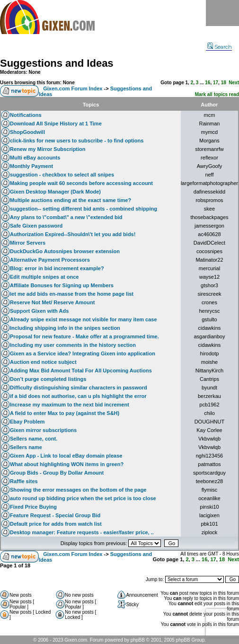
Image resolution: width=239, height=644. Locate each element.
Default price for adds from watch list (56, 524)
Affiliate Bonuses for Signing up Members (62, 285)
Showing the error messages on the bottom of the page (78, 490)
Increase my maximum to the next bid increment (70, 405)
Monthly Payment (31, 166)
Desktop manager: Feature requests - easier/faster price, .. (82, 532)
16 (208, 83)
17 (216, 83)
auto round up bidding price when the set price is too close (83, 498)
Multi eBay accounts (35, 158)
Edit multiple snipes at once (44, 277)
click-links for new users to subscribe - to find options (77, 141)
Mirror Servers (28, 243)
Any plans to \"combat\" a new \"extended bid (66, 217)
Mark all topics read (217, 94)
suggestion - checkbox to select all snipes (62, 175)
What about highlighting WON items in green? (67, 464)
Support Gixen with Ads (39, 311)
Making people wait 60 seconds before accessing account (81, 183)
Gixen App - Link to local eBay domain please (66, 456)
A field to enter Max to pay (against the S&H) (65, 413)
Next (234, 83)
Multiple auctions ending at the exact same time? (71, 200)
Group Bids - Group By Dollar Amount (57, 473)
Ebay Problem (27, 422)
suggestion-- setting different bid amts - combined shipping (84, 209)
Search (220, 47)
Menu (222, 13)
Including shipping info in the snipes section (65, 328)
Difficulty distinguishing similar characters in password (79, 388)
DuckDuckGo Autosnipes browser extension (65, 251)
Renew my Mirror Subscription (48, 149)
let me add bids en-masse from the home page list (72, 294)
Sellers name (26, 447)
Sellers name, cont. (34, 439)
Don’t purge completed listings (48, 379)
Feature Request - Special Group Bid (55, 515)
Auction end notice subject (43, 362)
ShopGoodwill (27, 132)
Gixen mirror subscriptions (43, 430)
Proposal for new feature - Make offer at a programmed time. (84, 336)
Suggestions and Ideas (57, 63)
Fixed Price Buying (33, 507)
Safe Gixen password (36, 226)
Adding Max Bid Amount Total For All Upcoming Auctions (81, 371)
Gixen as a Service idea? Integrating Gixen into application (83, 353)
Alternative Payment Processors (50, 260)
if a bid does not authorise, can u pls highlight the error (78, 396)
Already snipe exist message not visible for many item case (84, 319)
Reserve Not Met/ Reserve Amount (52, 302)
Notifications (26, 115)
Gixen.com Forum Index (73, 88)
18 (224, 83)
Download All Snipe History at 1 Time (56, 124)
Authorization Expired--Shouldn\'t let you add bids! (73, 234)
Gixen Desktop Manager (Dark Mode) (55, 192)
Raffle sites (24, 481)
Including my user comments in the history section (73, 345)
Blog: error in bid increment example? (57, 268)
